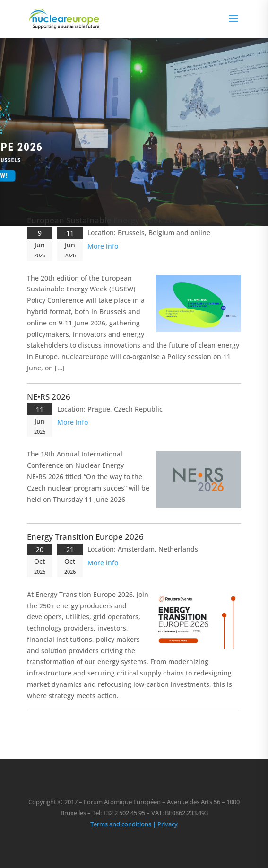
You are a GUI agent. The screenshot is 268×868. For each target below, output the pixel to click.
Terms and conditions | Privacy (134, 824)
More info (103, 246)
